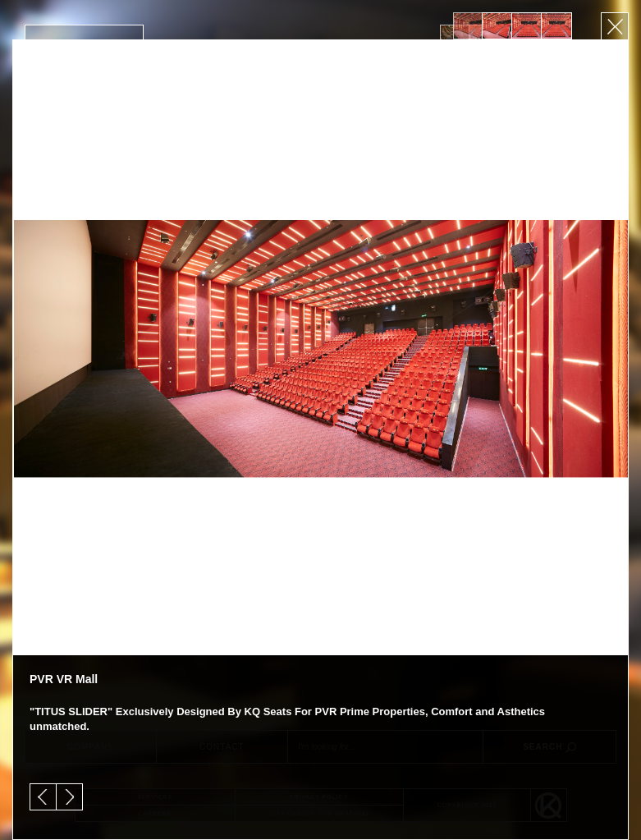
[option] (468, 26)
